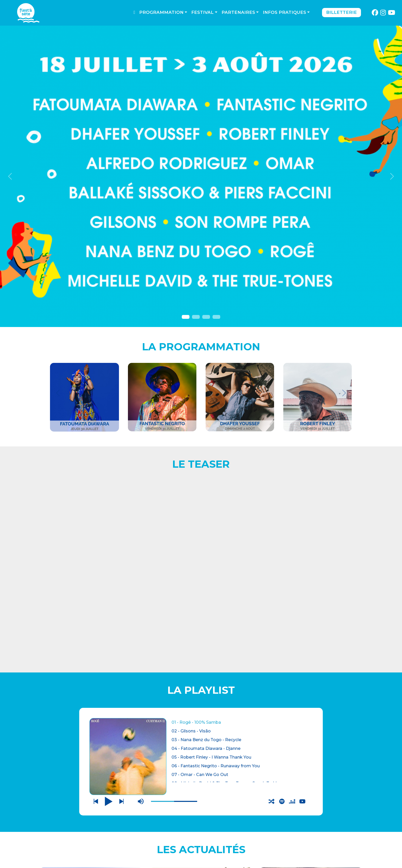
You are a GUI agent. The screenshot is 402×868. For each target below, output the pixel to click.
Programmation (161, 12)
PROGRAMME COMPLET (201, 708)
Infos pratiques (284, 12)
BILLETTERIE (61, 826)
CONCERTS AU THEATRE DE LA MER (91, 633)
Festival (202, 12)
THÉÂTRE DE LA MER (74, 836)
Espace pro (137, 840)
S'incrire (303, 850)
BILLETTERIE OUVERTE (201, 629)
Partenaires (238, 12)
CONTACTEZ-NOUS (143, 826)
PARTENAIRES (138, 847)
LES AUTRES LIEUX (71, 846)
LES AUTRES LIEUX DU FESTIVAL (311, 633)
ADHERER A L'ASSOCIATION (91, 708)
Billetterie (341, 12)
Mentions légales (145, 833)
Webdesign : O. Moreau (233, 863)
